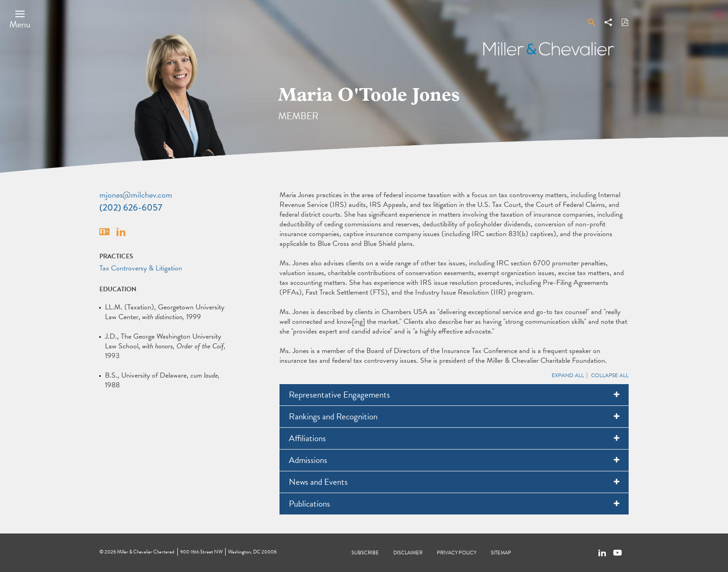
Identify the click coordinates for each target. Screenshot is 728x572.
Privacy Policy (457, 553)
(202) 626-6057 (131, 208)
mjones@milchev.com (136, 195)
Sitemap (501, 553)
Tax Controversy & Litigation (141, 268)
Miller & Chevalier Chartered (146, 552)
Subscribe (365, 553)
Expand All (568, 375)
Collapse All (610, 375)
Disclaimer (408, 553)
